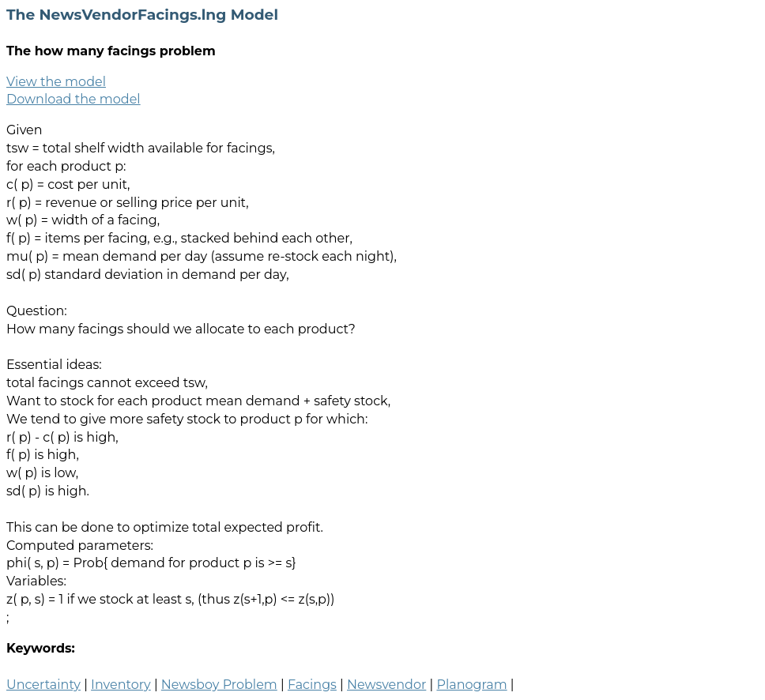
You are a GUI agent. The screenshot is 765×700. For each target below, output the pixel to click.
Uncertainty (43, 685)
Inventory (121, 685)
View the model (56, 82)
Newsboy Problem (219, 685)
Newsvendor (386, 685)
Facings (312, 685)
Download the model (73, 99)
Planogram (471, 685)
